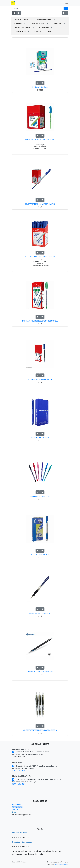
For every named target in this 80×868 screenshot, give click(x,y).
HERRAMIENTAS (20, 32)
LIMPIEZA (52, 32)
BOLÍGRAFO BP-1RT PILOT (40, 438)
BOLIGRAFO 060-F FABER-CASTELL (40, 379)
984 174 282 (17, 807)
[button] (65, 13)
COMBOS (38, 32)
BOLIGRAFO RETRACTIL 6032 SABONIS (40, 672)
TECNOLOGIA (44, 28)
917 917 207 (19, 771)
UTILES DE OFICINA (21, 20)
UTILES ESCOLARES (44, 20)
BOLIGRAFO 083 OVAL (40, 87)
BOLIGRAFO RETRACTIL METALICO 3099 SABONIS (40, 730)
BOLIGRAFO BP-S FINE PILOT (40, 496)
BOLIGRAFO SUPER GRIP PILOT (40, 613)
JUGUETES (57, 24)
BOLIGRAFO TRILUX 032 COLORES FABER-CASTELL (40, 321)
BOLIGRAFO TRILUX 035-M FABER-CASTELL (40, 257)
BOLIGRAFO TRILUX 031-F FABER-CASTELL (40, 140)
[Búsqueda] (66, 8)
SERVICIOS (18, 24)
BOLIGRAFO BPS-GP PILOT (40, 555)
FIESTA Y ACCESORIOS (22, 28)
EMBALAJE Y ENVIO (38, 24)
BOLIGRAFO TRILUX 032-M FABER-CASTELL (40, 204)
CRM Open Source (62, 864)
